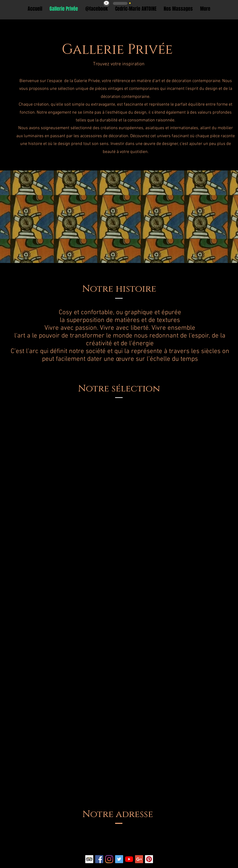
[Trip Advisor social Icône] (89, 859)
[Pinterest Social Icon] (149, 859)
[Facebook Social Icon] (99, 859)
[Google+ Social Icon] (139, 859)
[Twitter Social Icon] (119, 859)
